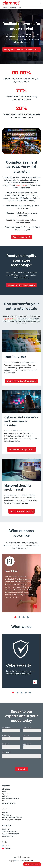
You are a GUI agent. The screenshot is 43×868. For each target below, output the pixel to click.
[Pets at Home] (19, 617)
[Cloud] (17, 693)
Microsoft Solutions (9, 803)
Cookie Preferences (24, 857)
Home (5, 8)
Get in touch (6, 829)
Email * (26, 736)
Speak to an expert (32, 864)
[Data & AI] (30, 693)
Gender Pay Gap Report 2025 (12, 817)
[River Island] (15, 617)
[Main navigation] (40, 3)
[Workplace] (22, 693)
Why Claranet (7, 815)
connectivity (21, 185)
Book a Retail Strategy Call (22, 285)
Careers (5, 813)
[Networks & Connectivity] (26, 693)
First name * (7, 727)
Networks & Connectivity (11, 798)
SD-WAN (14, 275)
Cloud (4, 791)
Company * (7, 736)
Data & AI (5, 796)
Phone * (6, 744)
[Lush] (28, 617)
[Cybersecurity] (13, 693)
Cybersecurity (7, 794)
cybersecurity (10, 319)
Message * (7, 752)
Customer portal (8, 836)
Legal (14, 857)
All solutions (6, 789)
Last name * (28, 727)
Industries (12, 8)
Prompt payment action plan (12, 820)
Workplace (6, 801)
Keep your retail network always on (22, 50)
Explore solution (22, 237)
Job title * (27, 744)
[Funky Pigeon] (24, 617)
